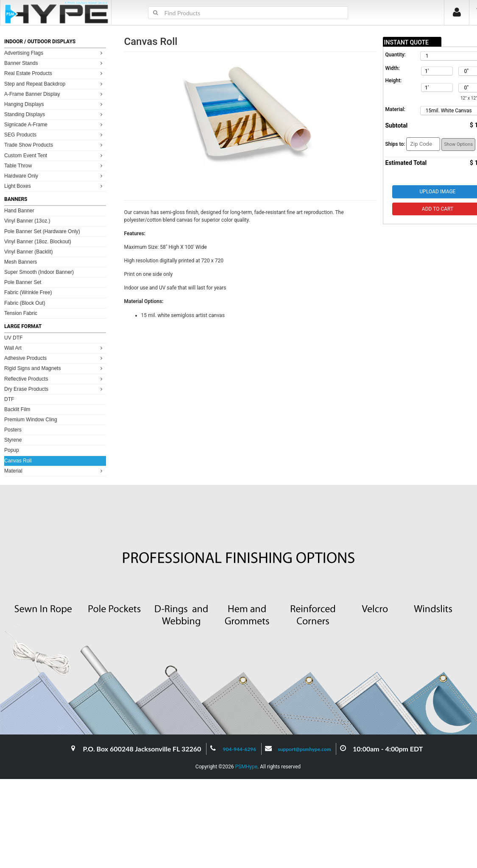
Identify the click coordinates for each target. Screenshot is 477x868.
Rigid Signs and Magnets (54, 368)
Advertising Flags (54, 53)
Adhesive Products (54, 358)
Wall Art (54, 348)
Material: (395, 109)
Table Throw (54, 166)
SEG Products (54, 135)
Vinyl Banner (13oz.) (27, 221)
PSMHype (246, 767)
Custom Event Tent (54, 155)
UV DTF (13, 338)
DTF (9, 399)
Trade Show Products (54, 145)
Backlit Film (17, 409)
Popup (12, 450)
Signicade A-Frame (54, 124)
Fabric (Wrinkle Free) (28, 292)
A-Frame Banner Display (54, 94)
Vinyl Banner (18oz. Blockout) (38, 242)
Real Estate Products (54, 73)
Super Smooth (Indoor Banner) (39, 272)
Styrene (13, 440)
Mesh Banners (21, 262)
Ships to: (395, 144)
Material (54, 471)
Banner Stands (54, 63)
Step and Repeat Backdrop (54, 84)
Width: (393, 68)
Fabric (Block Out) (25, 303)
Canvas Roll (18, 461)
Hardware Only (54, 176)
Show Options (458, 144)
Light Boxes (54, 186)
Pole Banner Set (23, 282)
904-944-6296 (240, 749)
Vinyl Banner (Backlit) (29, 252)
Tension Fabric (21, 313)
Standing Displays (54, 114)
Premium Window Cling (31, 420)
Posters (13, 430)
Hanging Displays (54, 104)
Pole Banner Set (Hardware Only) (42, 231)
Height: (394, 81)
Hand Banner (19, 211)
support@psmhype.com (304, 749)
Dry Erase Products (54, 389)
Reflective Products (54, 379)
